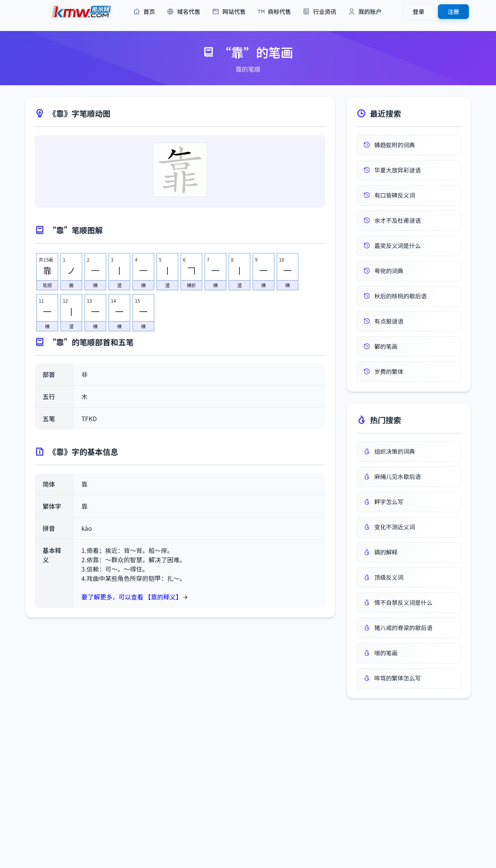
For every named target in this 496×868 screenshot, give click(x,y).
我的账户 (365, 12)
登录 (418, 11)
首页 (144, 12)
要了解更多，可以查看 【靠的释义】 (132, 597)
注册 (453, 11)
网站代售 (229, 12)
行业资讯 (319, 12)
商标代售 (274, 12)
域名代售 (183, 12)
